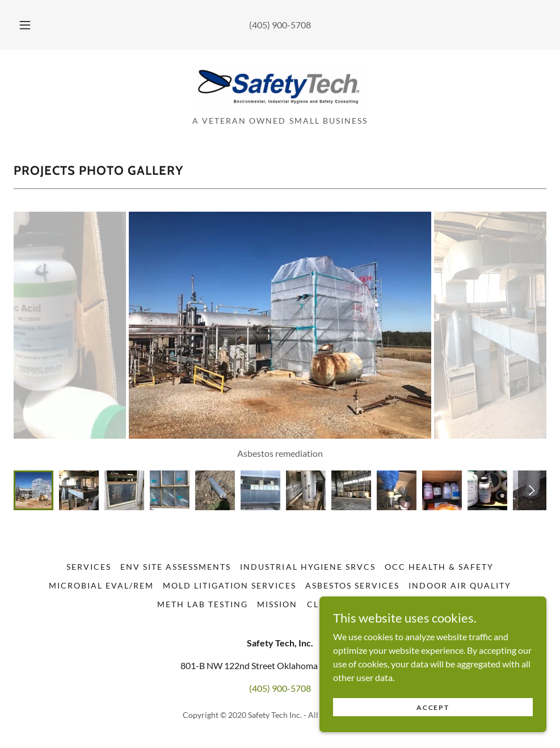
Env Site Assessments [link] (176, 567)
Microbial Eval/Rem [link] (101, 585)
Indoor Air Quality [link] (460, 585)
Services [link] (89, 567)
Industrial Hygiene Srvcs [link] (308, 567)
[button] (37, 25)
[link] (280, 105)
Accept (433, 701)
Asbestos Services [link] (352, 585)
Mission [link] (277, 604)
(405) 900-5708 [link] (280, 25)
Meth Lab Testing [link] (203, 604)
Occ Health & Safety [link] (439, 567)
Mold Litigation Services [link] (230, 585)
